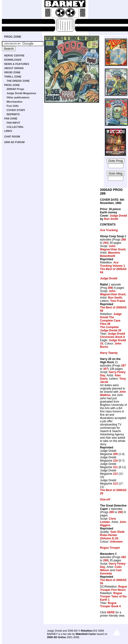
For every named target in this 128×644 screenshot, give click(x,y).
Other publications (18, 97)
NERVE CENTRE (14, 56)
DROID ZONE (12, 72)
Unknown (116, 542)
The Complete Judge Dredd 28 (111, 329)
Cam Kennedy (111, 572)
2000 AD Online (56, 637)
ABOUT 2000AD (14, 68)
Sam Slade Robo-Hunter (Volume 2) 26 (112, 535)
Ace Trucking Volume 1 (112, 264)
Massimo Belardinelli (110, 254)
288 (124, 240)
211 (115, 467)
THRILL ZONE (13, 77)
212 (115, 474)
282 (124, 557)
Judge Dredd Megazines (21, 93)
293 (105, 243)
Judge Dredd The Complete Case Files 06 (111, 319)
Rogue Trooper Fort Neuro (114, 588)
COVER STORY (16, 110)
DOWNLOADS (13, 60)
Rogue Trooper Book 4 (110, 605)
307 (105, 369)
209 (115, 454)
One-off (105, 500)
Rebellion (87, 631)
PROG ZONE (13, 37)
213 (115, 484)
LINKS (8, 131)
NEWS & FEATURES (17, 64)
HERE (111, 612)
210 (115, 461)
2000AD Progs (15, 89)
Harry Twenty (109, 353)
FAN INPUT (13, 123)
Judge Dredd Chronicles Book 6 (112, 335)
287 (124, 366)
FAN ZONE (11, 118)
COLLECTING (15, 127)
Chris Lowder (108, 520)
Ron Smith (111, 219)
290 (120, 512)
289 (110, 288)
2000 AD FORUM (14, 142)
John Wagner (108, 248)
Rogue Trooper (110, 548)
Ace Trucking (109, 230)
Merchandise (14, 102)
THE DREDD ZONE (18, 81)
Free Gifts (13, 106)
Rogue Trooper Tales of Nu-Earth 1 (114, 596)
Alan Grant (118, 249)
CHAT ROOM (12, 137)
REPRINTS (13, 114)
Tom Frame (118, 301)
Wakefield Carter (86, 634)
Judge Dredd (118, 216)
